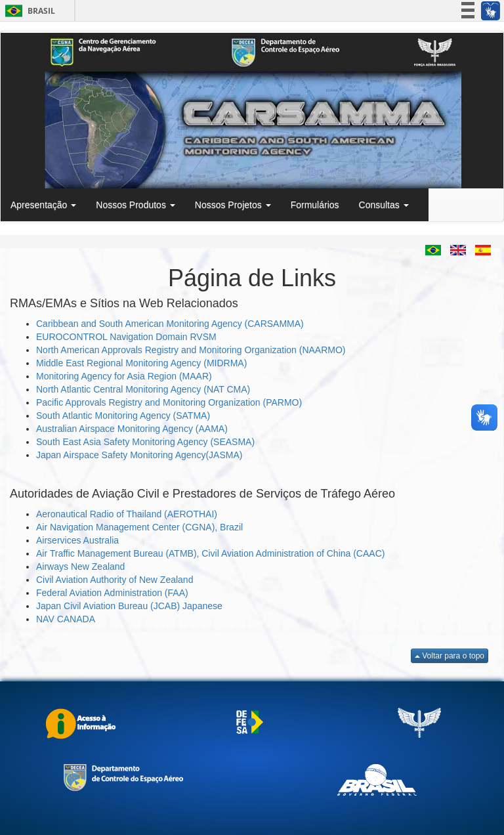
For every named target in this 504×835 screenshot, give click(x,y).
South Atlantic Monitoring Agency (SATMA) (123, 416)
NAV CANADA (66, 619)
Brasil (28, 11)
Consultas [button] (384, 205)
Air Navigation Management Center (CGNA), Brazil (139, 527)
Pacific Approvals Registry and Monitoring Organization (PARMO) (169, 402)
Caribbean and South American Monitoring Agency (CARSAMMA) (170, 324)
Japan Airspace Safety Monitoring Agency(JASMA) (139, 455)
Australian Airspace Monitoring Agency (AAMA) (132, 429)
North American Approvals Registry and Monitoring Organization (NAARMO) (191, 350)
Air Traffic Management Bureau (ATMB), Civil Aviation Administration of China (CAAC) (210, 553)
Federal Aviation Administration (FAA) (112, 593)
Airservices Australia (77, 540)
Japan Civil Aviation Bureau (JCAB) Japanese (129, 606)
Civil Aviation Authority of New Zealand (115, 580)
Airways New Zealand (80, 567)
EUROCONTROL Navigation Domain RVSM (126, 337)
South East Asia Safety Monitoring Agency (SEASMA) (145, 442)
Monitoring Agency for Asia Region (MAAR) (124, 376)
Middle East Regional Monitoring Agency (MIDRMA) (141, 363)
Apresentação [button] (43, 205)
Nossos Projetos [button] (233, 205)
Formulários (315, 205)
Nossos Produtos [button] (136, 205)
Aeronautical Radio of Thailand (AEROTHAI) (127, 514)
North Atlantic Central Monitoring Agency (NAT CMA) (143, 389)
